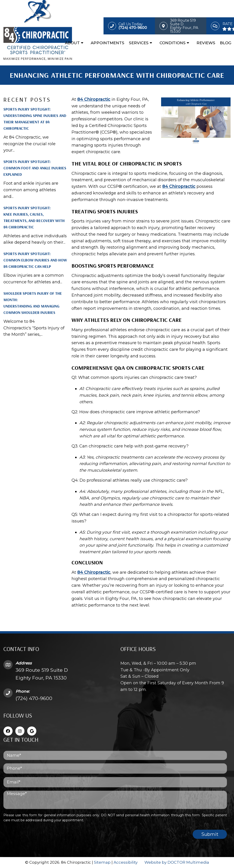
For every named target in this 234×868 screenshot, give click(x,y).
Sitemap (102, 862)
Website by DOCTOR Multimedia (177, 862)
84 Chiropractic (94, 99)
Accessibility (126, 862)
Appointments (108, 43)
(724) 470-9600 (34, 698)
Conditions (173, 43)
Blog (226, 43)
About (72, 43)
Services (139, 43)
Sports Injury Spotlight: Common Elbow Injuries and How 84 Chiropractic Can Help (35, 260)
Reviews (206, 43)
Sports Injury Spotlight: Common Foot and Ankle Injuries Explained (35, 168)
